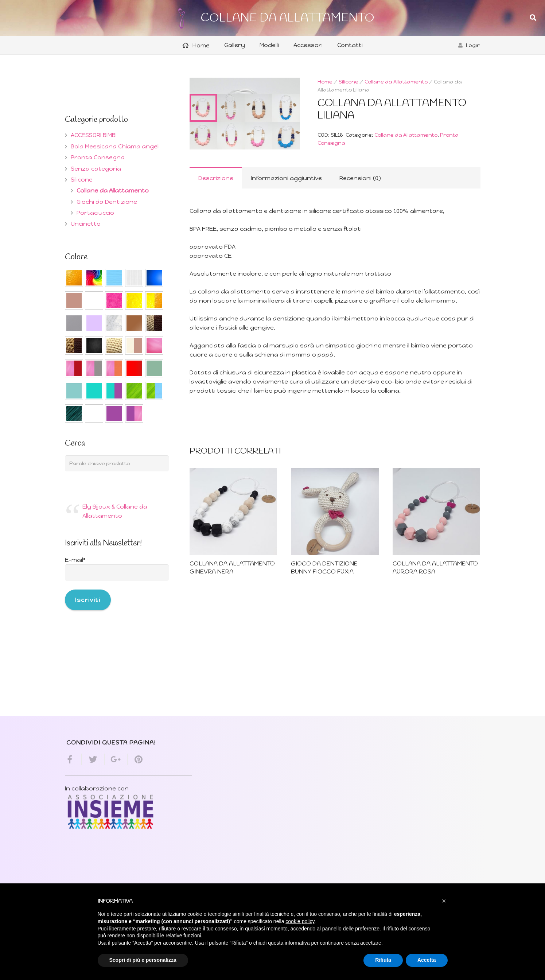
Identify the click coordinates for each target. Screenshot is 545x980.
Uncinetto (86, 224)
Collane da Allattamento (396, 82)
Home (325, 82)
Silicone (349, 82)
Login (473, 45)
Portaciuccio (95, 213)
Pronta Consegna (98, 157)
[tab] (216, 272)
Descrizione (216, 272)
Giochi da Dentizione (107, 202)
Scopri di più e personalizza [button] (143, 960)
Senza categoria (96, 169)
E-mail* (75, 560)
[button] (444, 901)
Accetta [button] (427, 960)
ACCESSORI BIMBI (94, 135)
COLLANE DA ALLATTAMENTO (287, 18)
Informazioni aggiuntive (286, 272)
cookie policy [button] (300, 921)
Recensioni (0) (360, 272)
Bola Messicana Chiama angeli (115, 146)
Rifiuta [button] (383, 960)
